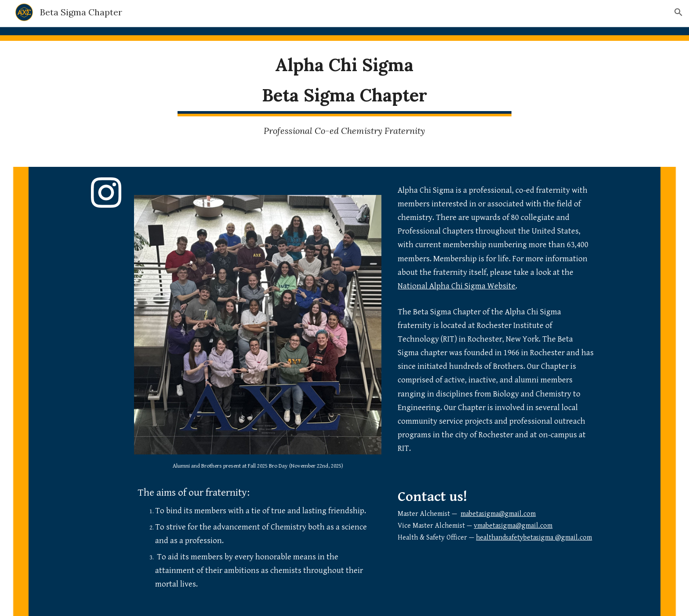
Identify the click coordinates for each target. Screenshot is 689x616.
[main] (344, 80)
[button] (678, 12)
